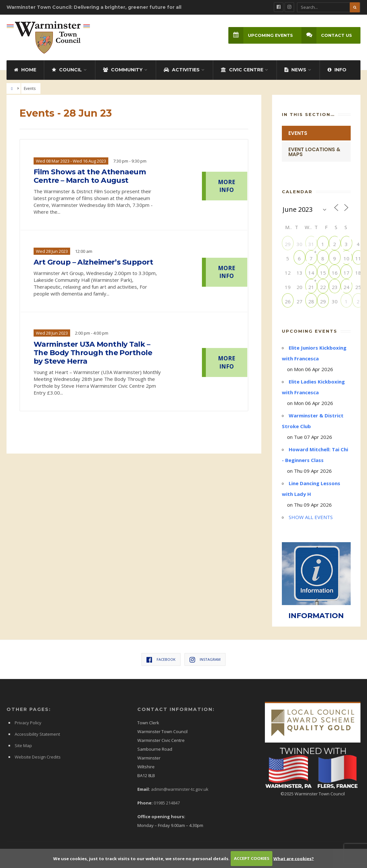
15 (323, 273)
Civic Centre (242, 70)
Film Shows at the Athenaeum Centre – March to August (90, 176)
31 (311, 244)
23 (335, 287)
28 (311, 301)
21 (311, 287)
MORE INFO (227, 186)
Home (25, 70)
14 (311, 273)
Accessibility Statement (37, 734)
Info (337, 70)
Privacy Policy (28, 723)
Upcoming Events (261, 35)
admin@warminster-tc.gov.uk (180, 789)
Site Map (23, 745)
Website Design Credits (38, 757)
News (295, 70)
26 (288, 301)
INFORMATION (316, 616)
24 (346, 287)
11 (358, 258)
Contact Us (327, 35)
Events (298, 133)
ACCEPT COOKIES (252, 858)
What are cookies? (294, 858)
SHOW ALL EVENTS (311, 517)
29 (288, 244)
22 (323, 287)
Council (67, 70)
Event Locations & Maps (314, 152)
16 (335, 273)
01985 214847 (167, 803)
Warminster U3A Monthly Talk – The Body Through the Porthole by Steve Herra (93, 353)
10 (346, 258)
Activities (182, 70)
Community (123, 70)
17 (346, 273)
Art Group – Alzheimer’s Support (93, 262)
